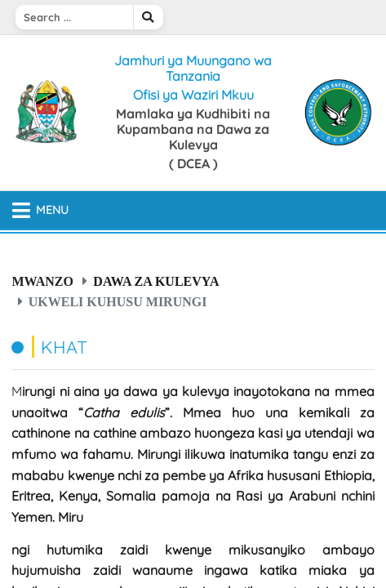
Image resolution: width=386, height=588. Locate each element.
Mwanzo (42, 281)
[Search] (74, 17)
